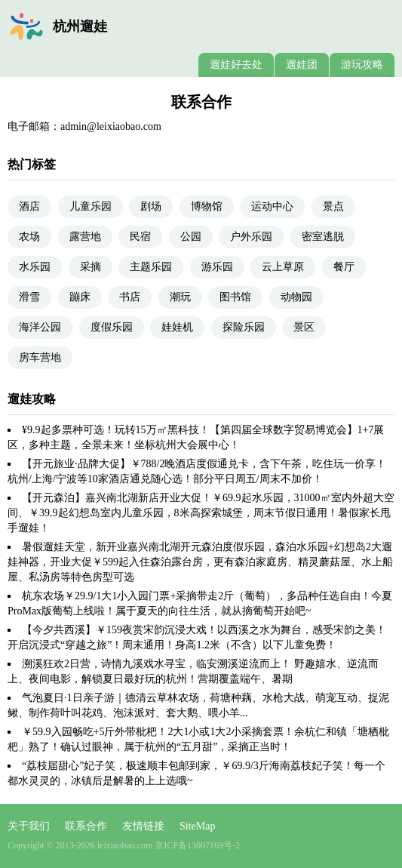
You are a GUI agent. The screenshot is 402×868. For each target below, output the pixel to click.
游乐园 (217, 267)
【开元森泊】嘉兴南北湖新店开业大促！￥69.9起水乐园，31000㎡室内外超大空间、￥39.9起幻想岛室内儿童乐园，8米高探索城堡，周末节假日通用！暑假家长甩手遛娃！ (201, 513)
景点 (333, 206)
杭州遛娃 (80, 26)
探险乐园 (244, 327)
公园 (191, 237)
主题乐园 (151, 267)
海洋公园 (40, 327)
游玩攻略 (362, 65)
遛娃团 (302, 65)
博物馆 (207, 206)
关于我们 (29, 826)
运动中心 (272, 206)
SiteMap (197, 826)
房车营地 (40, 357)
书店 (130, 297)
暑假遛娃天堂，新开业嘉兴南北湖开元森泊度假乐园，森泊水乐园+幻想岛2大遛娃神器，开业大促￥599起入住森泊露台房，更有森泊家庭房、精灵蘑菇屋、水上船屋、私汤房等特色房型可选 (200, 562)
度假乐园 (112, 327)
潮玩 (180, 297)
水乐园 (35, 267)
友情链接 (143, 826)
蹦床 (80, 297)
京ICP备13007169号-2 (197, 845)
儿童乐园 (91, 206)
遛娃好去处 (236, 65)
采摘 (91, 267)
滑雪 (29, 297)
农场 (29, 237)
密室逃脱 (323, 237)
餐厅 (344, 267)
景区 (304, 327)
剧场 (151, 206)
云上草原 (283, 267)
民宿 (140, 237)
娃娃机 (177, 327)
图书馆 (235, 297)
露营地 (85, 237)
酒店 (29, 206)
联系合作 (86, 826)
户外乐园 (251, 237)
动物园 (296, 297)
